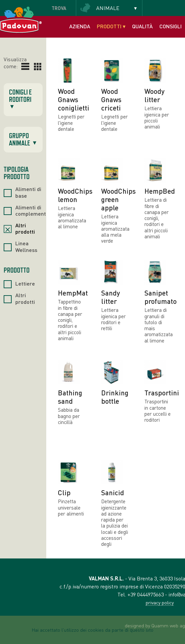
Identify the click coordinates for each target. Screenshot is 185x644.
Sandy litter (111, 297)
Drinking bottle (115, 397)
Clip (64, 492)
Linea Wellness (26, 246)
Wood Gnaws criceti (111, 99)
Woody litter (155, 95)
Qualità (142, 26)
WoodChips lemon (75, 195)
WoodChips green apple (118, 199)
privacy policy (160, 602)
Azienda (80, 26)
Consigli (171, 26)
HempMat (73, 293)
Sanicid (113, 492)
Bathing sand (70, 397)
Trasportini (162, 393)
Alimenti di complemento (32, 210)
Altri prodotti (25, 228)
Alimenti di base (28, 192)
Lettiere (25, 283)
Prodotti (111, 26)
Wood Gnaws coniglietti (74, 99)
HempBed (160, 191)
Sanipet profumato (161, 297)
